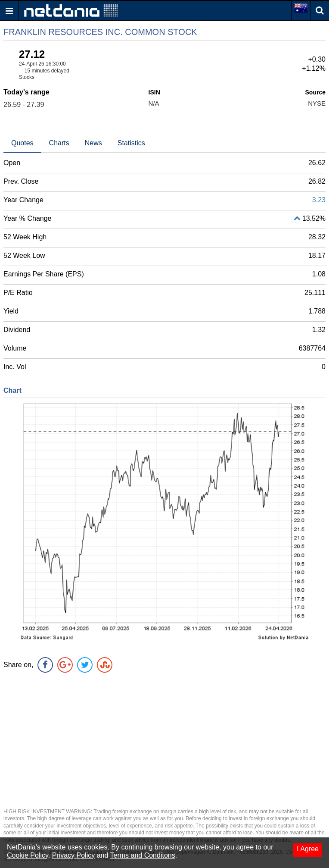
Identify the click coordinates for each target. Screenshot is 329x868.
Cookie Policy (28, 855)
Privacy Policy (74, 855)
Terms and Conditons (143, 855)
